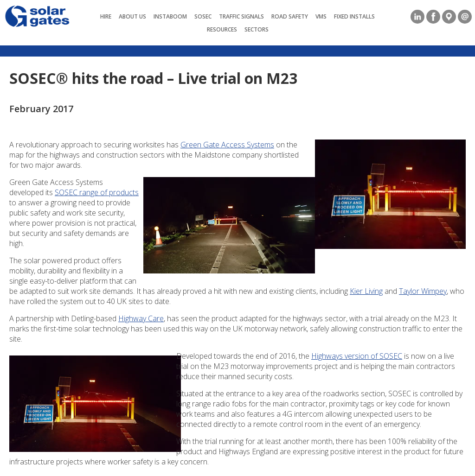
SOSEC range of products (97, 192)
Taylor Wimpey (423, 291)
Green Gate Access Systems (227, 145)
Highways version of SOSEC (357, 356)
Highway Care (141, 318)
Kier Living (366, 291)
